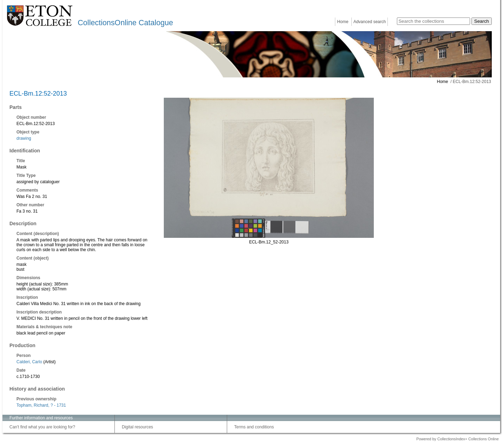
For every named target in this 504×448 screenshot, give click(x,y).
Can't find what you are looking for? (42, 427)
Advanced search (370, 22)
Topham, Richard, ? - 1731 (41, 405)
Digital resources (137, 427)
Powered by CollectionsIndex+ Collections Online (457, 439)
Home (343, 22)
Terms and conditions (254, 427)
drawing (24, 138)
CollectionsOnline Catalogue (125, 23)
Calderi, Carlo (29, 362)
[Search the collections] (433, 21)
